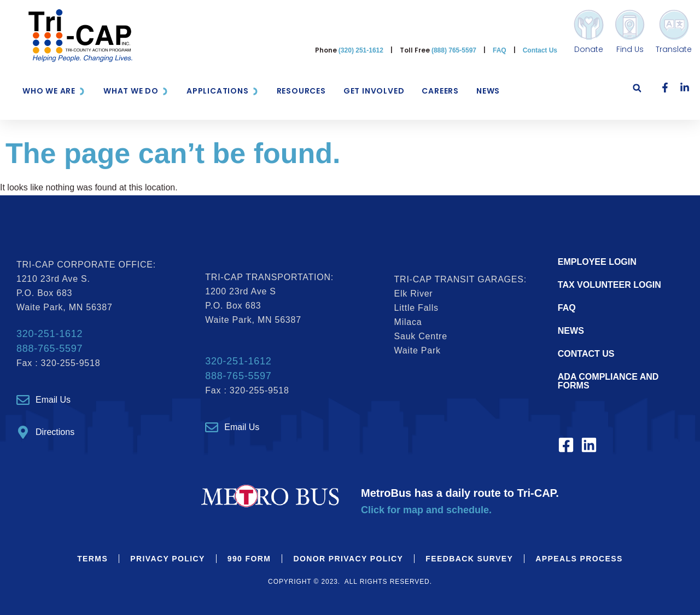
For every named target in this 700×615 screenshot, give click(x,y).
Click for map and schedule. (426, 510)
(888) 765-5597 (454, 50)
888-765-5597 (49, 349)
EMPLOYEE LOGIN (597, 262)
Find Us (630, 49)
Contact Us (540, 50)
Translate (674, 49)
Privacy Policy (168, 559)
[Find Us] (630, 25)
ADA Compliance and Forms (608, 381)
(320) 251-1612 (361, 50)
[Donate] (589, 25)
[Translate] (674, 25)
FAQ (500, 50)
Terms (92, 559)
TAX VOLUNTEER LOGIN (609, 285)
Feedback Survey (469, 559)
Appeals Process (579, 559)
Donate (589, 49)
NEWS (571, 331)
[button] (637, 91)
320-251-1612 (49, 334)
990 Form (249, 559)
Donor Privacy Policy (348, 559)
